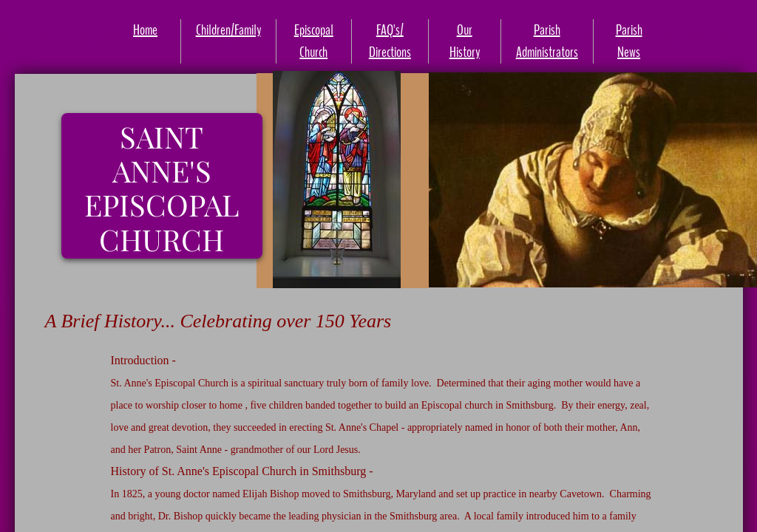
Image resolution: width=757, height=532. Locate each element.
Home (145, 30)
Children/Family (228, 30)
